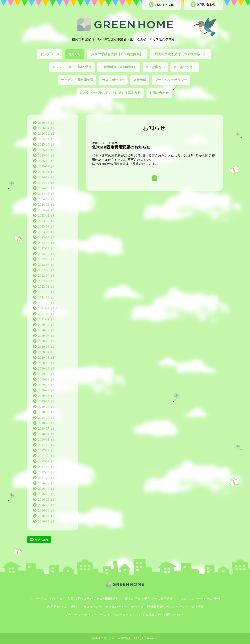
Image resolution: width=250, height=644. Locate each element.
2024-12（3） (48, 177)
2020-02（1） (48, 363)
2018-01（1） (48, 439)
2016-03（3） (48, 521)
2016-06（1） (48, 510)
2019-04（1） (48, 401)
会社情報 (140, 80)
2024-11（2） (48, 183)
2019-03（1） (48, 407)
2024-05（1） (48, 205)
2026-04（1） (48, 128)
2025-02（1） (48, 166)
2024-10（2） (48, 188)
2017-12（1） (48, 445)
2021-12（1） (48, 292)
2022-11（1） (48, 248)
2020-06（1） (48, 341)
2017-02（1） (48, 478)
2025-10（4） (48, 144)
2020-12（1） (48, 325)
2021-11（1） (48, 297)
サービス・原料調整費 (77, 80)
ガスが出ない (155, 67)
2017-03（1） (48, 472)
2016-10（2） (48, 489)
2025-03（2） (48, 161)
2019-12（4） (48, 368)
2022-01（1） (48, 286)
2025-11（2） (48, 139)
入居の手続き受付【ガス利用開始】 (119, 54)
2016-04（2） (48, 516)
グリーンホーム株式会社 (116, 638)
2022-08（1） (48, 259)
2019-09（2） (48, 379)
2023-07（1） (48, 232)
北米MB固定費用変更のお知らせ (121, 147)
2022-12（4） (48, 243)
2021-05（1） (48, 314)
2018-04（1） (48, 434)
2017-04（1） (48, 467)
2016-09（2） (48, 494)
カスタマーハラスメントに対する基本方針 (110, 93)
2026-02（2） (48, 134)
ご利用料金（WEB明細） (118, 67)
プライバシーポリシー (171, 80)
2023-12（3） (48, 215)
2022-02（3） (48, 281)
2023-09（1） (48, 226)
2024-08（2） (48, 194)
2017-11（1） (48, 450)
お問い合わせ (203, 5)
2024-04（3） (48, 210)
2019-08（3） (48, 385)
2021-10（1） (48, 303)
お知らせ (75, 54)
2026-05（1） (48, 123)
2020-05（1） (48, 347)
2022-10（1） (48, 254)
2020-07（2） (48, 336)
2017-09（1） (48, 456)
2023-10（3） (48, 221)
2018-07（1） (48, 429)
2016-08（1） (48, 500)
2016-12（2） (48, 483)
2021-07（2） (48, 308)
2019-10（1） (48, 374)
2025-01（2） (48, 172)
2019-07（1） (48, 390)
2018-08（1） (48, 423)
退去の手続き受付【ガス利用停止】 (182, 54)
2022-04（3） (48, 276)
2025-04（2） (48, 155)
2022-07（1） (48, 265)
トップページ (50, 54)
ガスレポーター (113, 80)
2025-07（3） (48, 150)
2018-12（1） (48, 412)
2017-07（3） (48, 461)
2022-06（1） (48, 270)
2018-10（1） (48, 418)
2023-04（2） (48, 237)
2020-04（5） (48, 352)
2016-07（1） (48, 505)
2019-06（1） (48, 396)
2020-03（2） (48, 358)
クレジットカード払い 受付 (72, 67)
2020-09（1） (48, 330)
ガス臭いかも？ (185, 67)
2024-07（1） (48, 199)
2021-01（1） (48, 319)
